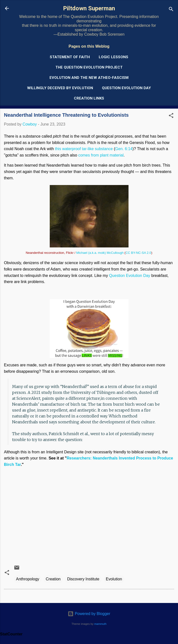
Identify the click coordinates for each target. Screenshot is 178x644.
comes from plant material (101, 155)
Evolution (114, 579)
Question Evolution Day (126, 88)
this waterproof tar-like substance (84, 149)
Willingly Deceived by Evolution (60, 88)
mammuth (100, 624)
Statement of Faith (70, 57)
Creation (53, 579)
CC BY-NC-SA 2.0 (138, 253)
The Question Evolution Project (89, 67)
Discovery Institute (83, 579)
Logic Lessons (113, 57)
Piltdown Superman (89, 8)
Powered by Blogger (89, 614)
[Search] (171, 10)
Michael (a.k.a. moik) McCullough (100, 253)
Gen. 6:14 (124, 149)
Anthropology (28, 579)
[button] (171, 116)
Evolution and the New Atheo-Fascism (89, 78)
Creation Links (89, 98)
